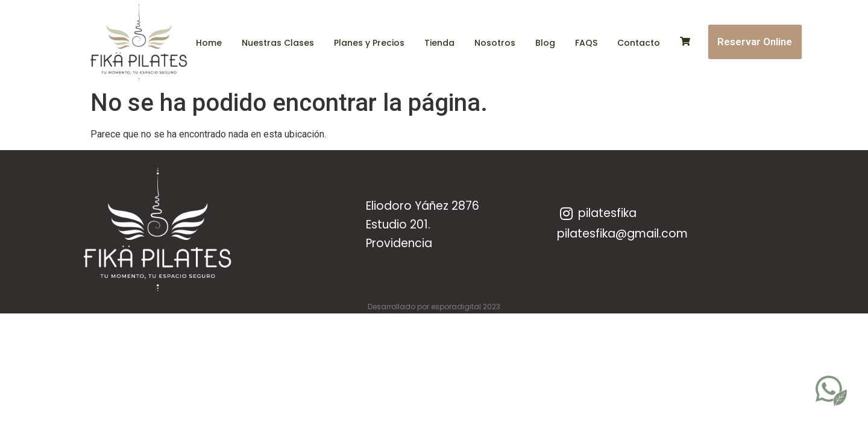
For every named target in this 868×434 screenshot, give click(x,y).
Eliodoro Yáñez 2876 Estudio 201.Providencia (423, 225)
